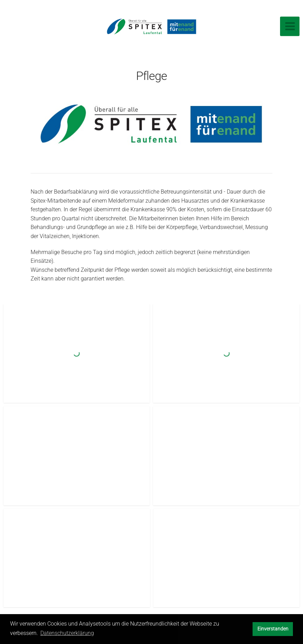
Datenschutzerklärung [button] (67, 633)
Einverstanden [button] (273, 629)
